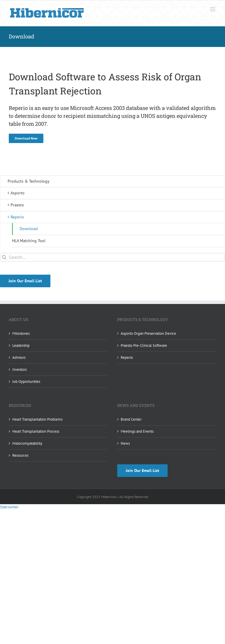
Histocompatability (27, 443)
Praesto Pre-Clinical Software (144, 345)
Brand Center (131, 419)
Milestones (21, 333)
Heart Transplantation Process (36, 431)
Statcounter (9, 507)
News (125, 443)
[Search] (4, 257)
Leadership (21, 345)
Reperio (127, 357)
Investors (19, 369)
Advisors (19, 357)
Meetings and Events (137, 431)
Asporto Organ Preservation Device (148, 333)
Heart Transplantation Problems (37, 419)
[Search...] (112, 257)
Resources (20, 455)
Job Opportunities (26, 382)
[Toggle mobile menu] (213, 9)
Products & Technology (29, 181)
